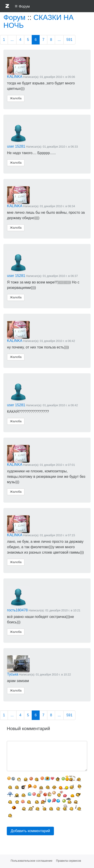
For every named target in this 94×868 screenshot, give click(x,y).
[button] (7, 7)
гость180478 (17, 610)
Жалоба (16, 98)
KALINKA (15, 77)
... (12, 40)
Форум (14, 17)
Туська (13, 674)
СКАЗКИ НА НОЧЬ (39, 21)
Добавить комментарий (30, 831)
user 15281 (16, 146)
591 (69, 40)
